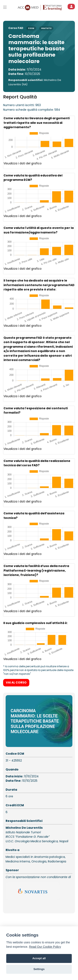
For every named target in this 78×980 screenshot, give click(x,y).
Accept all (39, 958)
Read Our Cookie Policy (45, 947)
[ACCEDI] (71, 7)
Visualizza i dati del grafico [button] (22, 163)
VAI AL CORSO (16, 679)
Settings (39, 969)
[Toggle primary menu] (5, 7)
